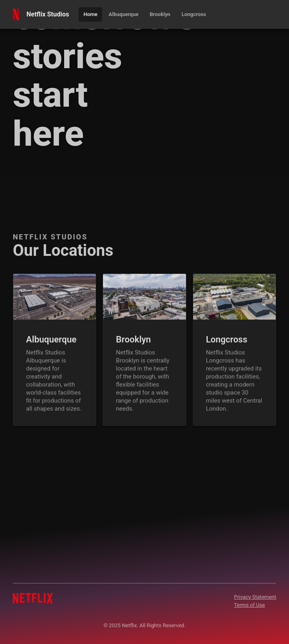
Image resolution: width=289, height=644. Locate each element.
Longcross (227, 339)
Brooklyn (133, 339)
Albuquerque (51, 339)
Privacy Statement (255, 597)
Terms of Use (250, 605)
